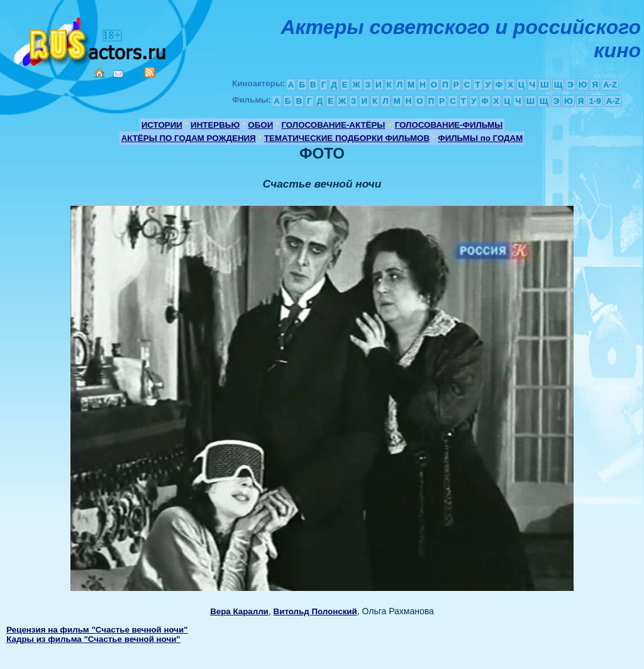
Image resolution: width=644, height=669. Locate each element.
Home (99, 73)
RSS (150, 72)
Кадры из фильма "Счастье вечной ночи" (93, 639)
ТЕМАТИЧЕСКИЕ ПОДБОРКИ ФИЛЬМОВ (347, 138)
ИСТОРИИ (162, 125)
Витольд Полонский (315, 611)
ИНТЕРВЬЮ (215, 125)
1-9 (595, 101)
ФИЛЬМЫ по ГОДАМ (480, 138)
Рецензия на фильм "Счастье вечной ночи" (97, 630)
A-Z (610, 85)
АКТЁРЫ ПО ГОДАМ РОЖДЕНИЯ (189, 138)
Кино (91, 39)
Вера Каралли (239, 611)
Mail (118, 74)
